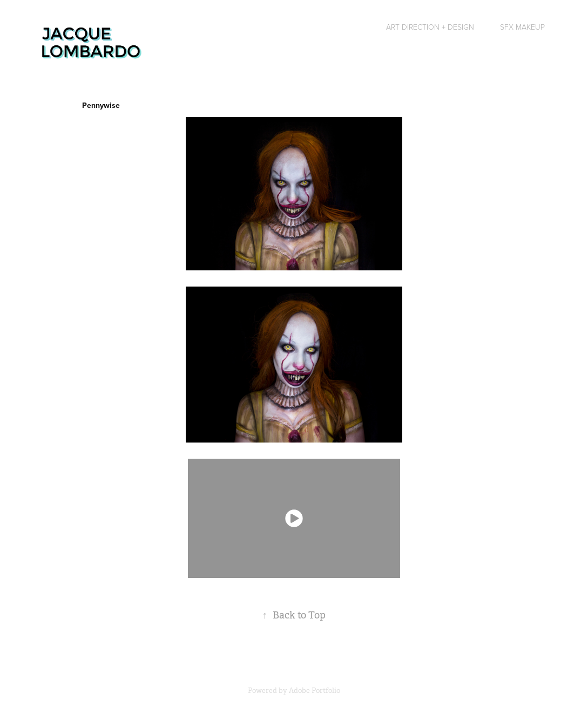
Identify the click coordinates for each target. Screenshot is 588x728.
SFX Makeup (522, 27)
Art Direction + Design (430, 27)
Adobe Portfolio (315, 690)
